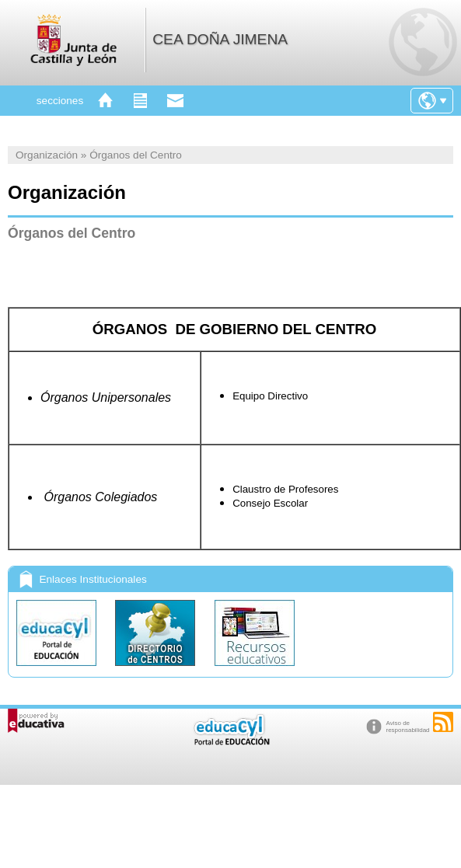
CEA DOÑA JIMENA (220, 39)
